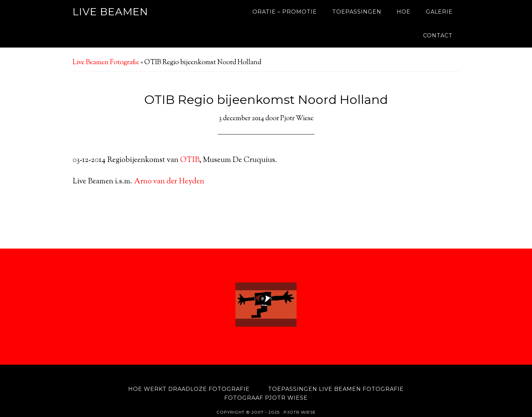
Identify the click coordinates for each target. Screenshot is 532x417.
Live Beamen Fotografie (106, 63)
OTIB (190, 160)
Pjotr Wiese (300, 400)
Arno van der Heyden (169, 182)
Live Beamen (110, 12)
